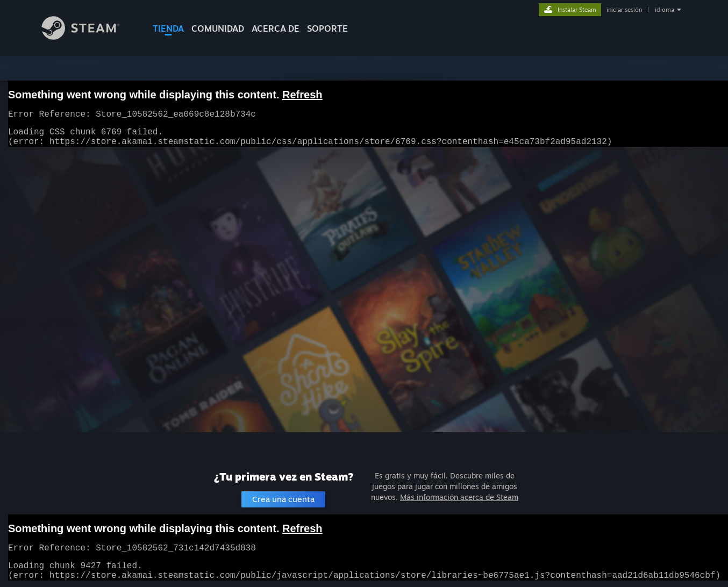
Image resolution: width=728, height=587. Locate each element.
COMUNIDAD (218, 28)
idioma (665, 10)
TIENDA (168, 28)
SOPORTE (327, 28)
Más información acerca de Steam (459, 497)
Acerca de (276, 28)
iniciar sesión (624, 10)
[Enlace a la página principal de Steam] (89, 37)
